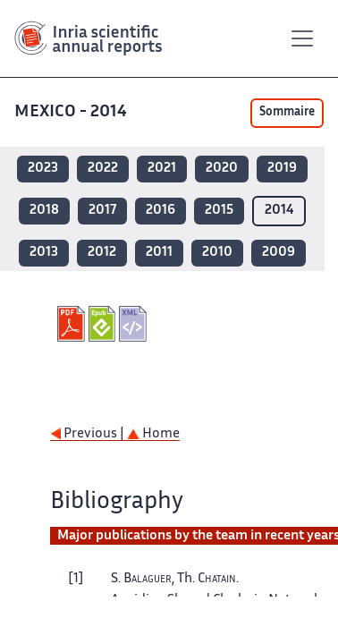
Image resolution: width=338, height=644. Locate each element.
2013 (44, 253)
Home (153, 434)
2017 (102, 211)
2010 (217, 253)
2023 (43, 169)
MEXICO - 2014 (72, 112)
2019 (282, 169)
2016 (161, 211)
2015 (219, 211)
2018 (44, 211)
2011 (159, 253)
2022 (103, 169)
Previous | (89, 434)
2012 (102, 253)
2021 (162, 169)
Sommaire (287, 113)
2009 (279, 253)
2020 (222, 169)
